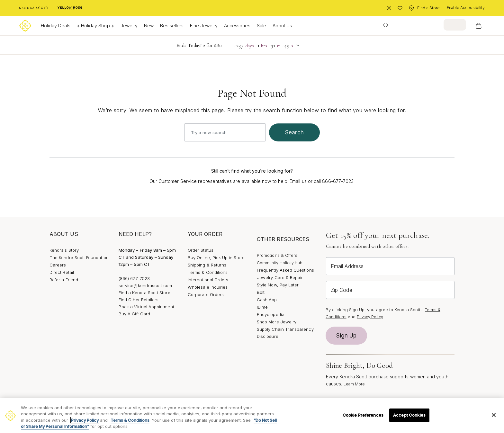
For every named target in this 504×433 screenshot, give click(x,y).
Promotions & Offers (277, 255)
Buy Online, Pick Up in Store (216, 257)
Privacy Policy (370, 317)
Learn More (354, 384)
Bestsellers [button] (172, 26)
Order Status (201, 250)
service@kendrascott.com (145, 285)
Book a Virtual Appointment (146, 307)
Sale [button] (261, 26)
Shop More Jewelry (277, 322)
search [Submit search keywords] (294, 132)
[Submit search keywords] (386, 25)
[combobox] (423, 25)
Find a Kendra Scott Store (144, 293)
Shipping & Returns (207, 265)
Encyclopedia (271, 314)
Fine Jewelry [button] (204, 26)
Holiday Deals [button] (56, 26)
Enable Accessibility (466, 8)
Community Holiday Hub (280, 263)
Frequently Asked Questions (285, 270)
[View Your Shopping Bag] (479, 26)
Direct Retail (62, 272)
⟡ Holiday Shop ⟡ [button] (95, 26)
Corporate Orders (206, 294)
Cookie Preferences (363, 415)
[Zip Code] (390, 290)
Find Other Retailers (139, 300)
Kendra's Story (64, 250)
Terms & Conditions (208, 272)
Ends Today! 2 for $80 (199, 45)
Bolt (261, 292)
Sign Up (346, 336)
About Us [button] (282, 26)
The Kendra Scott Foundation (79, 257)
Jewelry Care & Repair (280, 277)
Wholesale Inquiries (208, 287)
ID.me (262, 307)
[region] (252, 416)
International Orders (208, 280)
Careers (58, 265)
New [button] (149, 26)
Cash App (267, 300)
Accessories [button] (237, 26)
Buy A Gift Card (134, 314)
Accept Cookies (409, 415)
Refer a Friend (64, 280)
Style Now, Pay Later (278, 285)
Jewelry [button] (129, 26)
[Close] (494, 415)
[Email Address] (390, 266)
